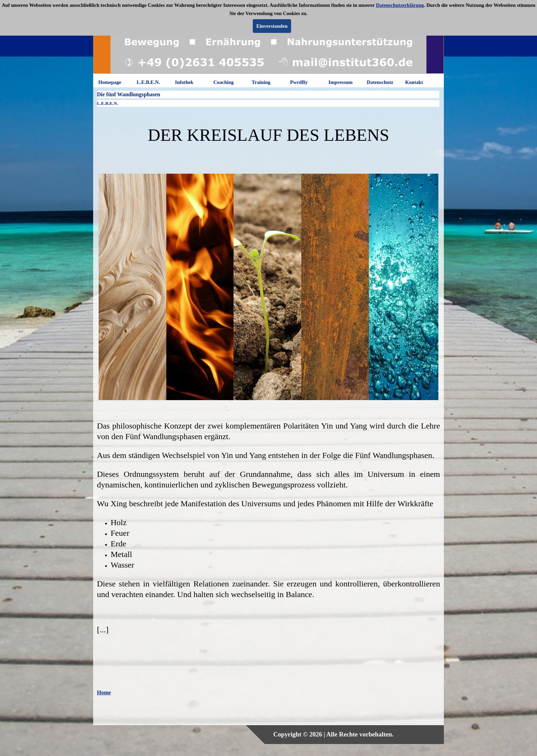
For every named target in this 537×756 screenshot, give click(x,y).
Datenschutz (380, 82)
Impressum (341, 82)
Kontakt (414, 82)
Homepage (110, 82)
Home (104, 692)
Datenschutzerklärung (400, 5)
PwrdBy (299, 82)
